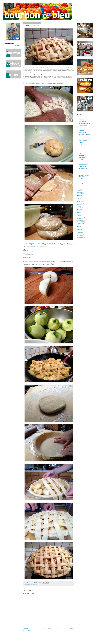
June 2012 (79, 208)
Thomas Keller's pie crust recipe (35, 243)
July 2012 (79, 206)
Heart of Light (82, 130)
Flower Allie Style (82, 128)
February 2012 (80, 214)
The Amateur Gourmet (83, 164)
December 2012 (80, 200)
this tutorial (33, 246)
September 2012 (80, 203)
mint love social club (83, 140)
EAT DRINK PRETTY (83, 126)
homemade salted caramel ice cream (52, 82)
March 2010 (79, 229)
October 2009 (80, 236)
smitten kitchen (82, 155)
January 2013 (80, 198)
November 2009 (80, 234)
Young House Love (82, 121)
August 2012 (80, 205)
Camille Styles (82, 119)
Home (49, 629)
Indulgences (35, 585)
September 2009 (80, 237)
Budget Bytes (81, 153)
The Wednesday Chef (83, 169)
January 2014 (80, 191)
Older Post (72, 629)
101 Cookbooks (82, 158)
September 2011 (80, 222)
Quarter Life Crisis (82, 132)
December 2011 (80, 217)
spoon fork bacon (82, 160)
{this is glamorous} (82, 117)
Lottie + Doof (81, 162)
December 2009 (80, 233)
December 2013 (80, 192)
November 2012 (80, 202)
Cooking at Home (29, 585)
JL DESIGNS (81, 142)
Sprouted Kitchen (82, 166)
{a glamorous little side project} (85, 138)
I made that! (81, 181)
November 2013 (80, 194)
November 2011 (80, 219)
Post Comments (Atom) (32, 631)
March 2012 (79, 212)
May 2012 (79, 209)
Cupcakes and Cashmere (84, 145)
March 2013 (79, 195)
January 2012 (80, 216)
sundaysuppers (82, 183)
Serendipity (81, 147)
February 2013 (80, 197)
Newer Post (26, 629)
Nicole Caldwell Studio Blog (84, 124)
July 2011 (79, 225)
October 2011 (80, 220)
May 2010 (79, 226)
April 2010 (79, 228)
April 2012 (79, 211)
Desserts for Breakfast (83, 179)
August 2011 (79, 223)
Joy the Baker (81, 171)
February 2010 (80, 231)
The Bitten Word (82, 173)
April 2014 (79, 189)
